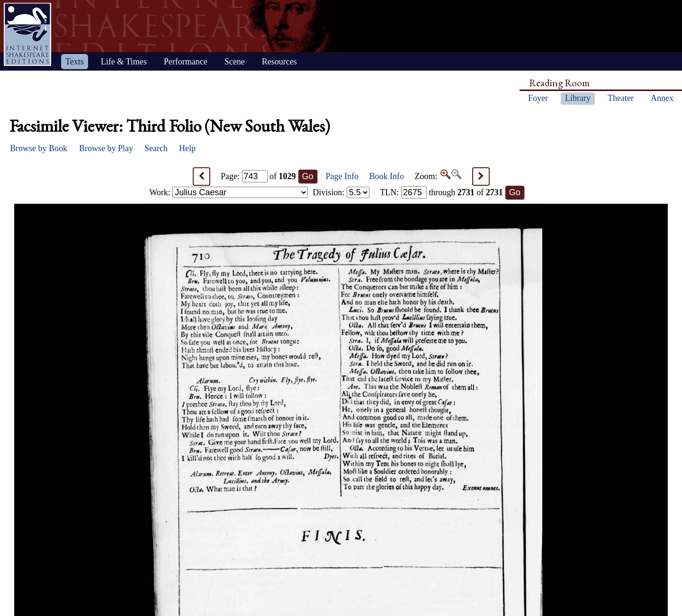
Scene (235, 62)
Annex (662, 98)
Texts (75, 62)
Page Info (342, 176)
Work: (229, 192)
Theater (621, 98)
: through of (441, 192)
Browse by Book (39, 148)
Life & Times (124, 62)
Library (578, 98)
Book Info (387, 176)
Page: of (258, 176)
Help (187, 148)
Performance (186, 62)
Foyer (538, 98)
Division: (341, 192)
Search (156, 148)
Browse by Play (106, 148)
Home (27, 34)
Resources (279, 62)
